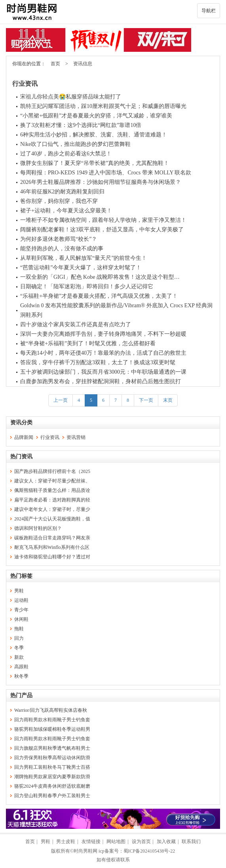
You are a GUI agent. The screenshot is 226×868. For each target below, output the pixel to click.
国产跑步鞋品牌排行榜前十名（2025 (52, 471)
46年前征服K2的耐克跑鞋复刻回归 (62, 192)
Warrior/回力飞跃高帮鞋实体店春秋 (51, 710)
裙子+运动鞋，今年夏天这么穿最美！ (66, 211)
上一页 (61, 400)
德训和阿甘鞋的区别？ (38, 528)
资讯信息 (83, 64)
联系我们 (191, 842)
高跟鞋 (21, 667)
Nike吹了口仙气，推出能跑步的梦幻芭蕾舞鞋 (75, 144)
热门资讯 (21, 457)
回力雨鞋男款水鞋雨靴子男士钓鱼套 (52, 720)
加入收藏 (166, 842)
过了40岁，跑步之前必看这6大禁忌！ (66, 154)
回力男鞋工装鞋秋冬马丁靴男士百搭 (52, 767)
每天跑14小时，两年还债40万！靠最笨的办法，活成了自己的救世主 (103, 353)
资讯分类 (21, 423)
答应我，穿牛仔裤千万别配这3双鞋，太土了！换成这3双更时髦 (98, 362)
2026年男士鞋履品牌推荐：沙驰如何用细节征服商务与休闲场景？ (101, 182)
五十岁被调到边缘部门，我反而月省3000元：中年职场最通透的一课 (103, 372)
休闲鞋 (21, 619)
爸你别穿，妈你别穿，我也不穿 (59, 201)
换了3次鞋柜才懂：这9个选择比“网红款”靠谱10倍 (81, 125)
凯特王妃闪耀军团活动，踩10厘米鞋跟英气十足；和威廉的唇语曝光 (103, 106)
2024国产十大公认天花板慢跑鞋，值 (52, 519)
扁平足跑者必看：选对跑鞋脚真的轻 (52, 500)
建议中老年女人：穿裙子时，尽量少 (52, 509)
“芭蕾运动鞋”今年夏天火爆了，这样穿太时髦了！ (81, 268)
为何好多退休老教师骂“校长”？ (59, 239)
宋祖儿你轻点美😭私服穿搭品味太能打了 (71, 97)
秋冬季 (21, 676)
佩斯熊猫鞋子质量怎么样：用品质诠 (52, 490)
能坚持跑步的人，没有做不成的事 (62, 249)
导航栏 (209, 11)
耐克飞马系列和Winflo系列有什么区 (52, 547)
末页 (168, 400)
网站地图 (116, 842)
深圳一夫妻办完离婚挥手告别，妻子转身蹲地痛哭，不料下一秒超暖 (103, 334)
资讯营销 (76, 437)
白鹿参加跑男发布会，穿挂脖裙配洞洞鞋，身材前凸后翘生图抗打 (101, 381)
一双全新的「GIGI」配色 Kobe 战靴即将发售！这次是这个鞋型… (100, 277)
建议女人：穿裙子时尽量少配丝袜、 (52, 481)
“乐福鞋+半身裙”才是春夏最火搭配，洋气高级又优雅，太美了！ (99, 296)
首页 (55, 64)
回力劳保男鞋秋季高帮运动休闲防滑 (52, 758)
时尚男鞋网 (85, 851)
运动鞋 (21, 600)
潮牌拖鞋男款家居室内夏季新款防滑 (52, 777)
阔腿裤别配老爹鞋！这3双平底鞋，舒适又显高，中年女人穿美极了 (102, 230)
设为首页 (141, 842)
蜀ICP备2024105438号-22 (149, 851)
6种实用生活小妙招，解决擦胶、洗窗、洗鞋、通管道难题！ (94, 135)
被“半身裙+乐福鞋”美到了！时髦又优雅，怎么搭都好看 (88, 343)
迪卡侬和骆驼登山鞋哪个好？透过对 (52, 557)
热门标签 (21, 576)
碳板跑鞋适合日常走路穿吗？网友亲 (52, 538)
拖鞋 (19, 629)
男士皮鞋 (66, 842)
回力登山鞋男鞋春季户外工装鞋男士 (52, 796)
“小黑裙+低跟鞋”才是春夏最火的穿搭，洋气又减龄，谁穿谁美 (96, 116)
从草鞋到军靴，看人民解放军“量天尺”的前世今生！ (84, 258)
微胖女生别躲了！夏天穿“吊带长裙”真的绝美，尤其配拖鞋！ (95, 163)
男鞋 (19, 591)
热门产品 (21, 695)
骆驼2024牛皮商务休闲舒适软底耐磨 (52, 786)
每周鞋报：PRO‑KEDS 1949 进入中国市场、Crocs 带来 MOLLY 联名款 (106, 173)
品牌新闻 (24, 437)
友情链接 (91, 842)
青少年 (21, 610)
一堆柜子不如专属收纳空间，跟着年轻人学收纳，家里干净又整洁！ (103, 220)
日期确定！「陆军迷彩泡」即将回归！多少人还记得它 (87, 286)
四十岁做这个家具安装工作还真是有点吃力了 (76, 324)
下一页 (146, 400)
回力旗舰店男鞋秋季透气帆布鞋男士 (52, 748)
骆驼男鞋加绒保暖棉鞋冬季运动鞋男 (52, 729)
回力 (19, 638)
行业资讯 (25, 84)
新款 (19, 657)
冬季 (19, 648)
